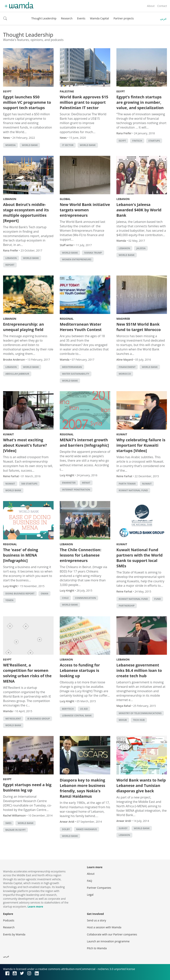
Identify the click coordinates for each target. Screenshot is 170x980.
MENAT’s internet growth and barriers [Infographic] (84, 443)
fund (158, 599)
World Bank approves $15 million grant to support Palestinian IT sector (84, 102)
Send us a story (97, 920)
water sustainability (76, 374)
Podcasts (9, 920)
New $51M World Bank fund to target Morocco (139, 327)
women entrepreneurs (77, 259)
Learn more (35, 907)
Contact (162, 6)
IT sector (68, 145)
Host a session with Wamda (104, 927)
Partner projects (124, 18)
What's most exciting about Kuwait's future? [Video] (25, 445)
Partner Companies (99, 888)
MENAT (86, 483)
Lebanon (10, 199)
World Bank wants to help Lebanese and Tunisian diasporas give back (141, 785)
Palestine (67, 91)
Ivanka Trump (93, 253)
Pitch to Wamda (97, 948)
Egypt (7, 91)
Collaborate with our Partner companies (112, 934)
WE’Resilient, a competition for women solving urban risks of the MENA (27, 673)
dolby (66, 829)
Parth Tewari (127, 484)
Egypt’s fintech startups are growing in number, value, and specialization (140, 102)
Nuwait (10, 484)
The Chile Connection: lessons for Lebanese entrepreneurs (80, 555)
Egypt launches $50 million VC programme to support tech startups (27, 102)
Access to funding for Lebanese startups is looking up (80, 670)
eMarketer (69, 483)
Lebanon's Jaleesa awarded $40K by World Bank (139, 210)
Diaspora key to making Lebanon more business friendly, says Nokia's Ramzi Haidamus (83, 788)
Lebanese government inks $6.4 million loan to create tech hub (139, 670)
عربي (163, 18)
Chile (65, 598)
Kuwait (8, 434)
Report (10, 265)
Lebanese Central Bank (77, 716)
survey (123, 828)
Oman (44, 594)
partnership (127, 606)
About (151, 6)
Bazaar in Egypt (15, 830)
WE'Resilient (13, 719)
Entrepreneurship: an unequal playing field (24, 327)
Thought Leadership (44, 18)
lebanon (11, 258)
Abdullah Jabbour (17, 374)
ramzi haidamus (87, 829)
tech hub (139, 720)
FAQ (90, 881)
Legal (90, 895)
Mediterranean (72, 367)
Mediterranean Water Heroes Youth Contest (81, 327)
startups (154, 141)
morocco (125, 374)
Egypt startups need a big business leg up (27, 787)
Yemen (9, 600)
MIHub (123, 720)
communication (85, 598)
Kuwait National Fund (133, 490)
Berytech (68, 709)
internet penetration (76, 490)
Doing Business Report (20, 594)
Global (65, 199)
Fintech (137, 141)
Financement (127, 367)
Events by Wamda (14, 934)
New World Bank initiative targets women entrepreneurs (85, 210)
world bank (30, 145)
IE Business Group (39, 719)
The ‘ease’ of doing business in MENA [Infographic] (21, 555)
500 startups (29, 484)
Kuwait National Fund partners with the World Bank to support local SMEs (139, 558)
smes (8, 823)
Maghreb (123, 319)
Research (67, 18)
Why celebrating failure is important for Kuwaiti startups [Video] (141, 445)
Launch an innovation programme (108, 941)
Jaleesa (141, 248)
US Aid (84, 709)
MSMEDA (10, 145)
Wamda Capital (99, 18)
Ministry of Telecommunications (140, 713)
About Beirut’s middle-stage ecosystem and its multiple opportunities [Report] (26, 213)
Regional (67, 319)
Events (81, 18)
